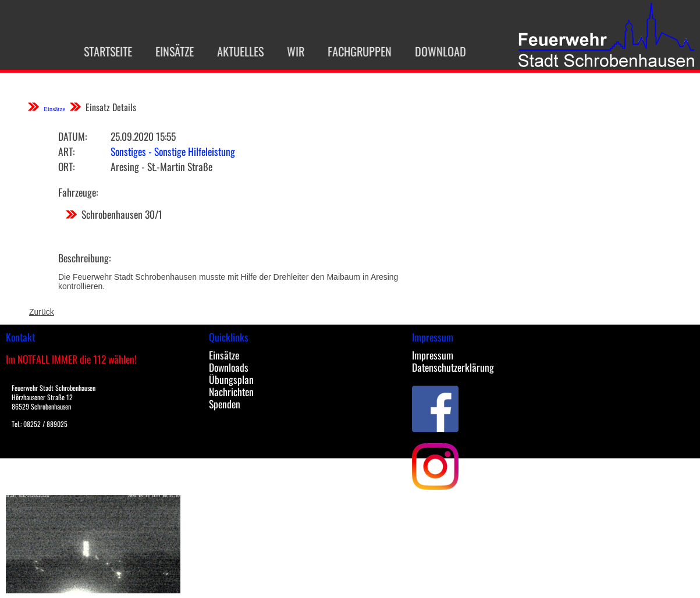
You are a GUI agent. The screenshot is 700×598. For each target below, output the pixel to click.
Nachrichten (231, 391)
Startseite (101, 51)
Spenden (225, 404)
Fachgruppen (353, 51)
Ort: (66, 166)
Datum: (72, 136)
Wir (289, 51)
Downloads (229, 367)
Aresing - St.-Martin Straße (161, 166)
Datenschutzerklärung (453, 367)
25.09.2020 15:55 (143, 136)
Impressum (433, 355)
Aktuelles (233, 51)
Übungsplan (231, 379)
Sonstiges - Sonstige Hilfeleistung (173, 151)
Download (433, 51)
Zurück (42, 312)
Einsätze (168, 51)
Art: (66, 151)
